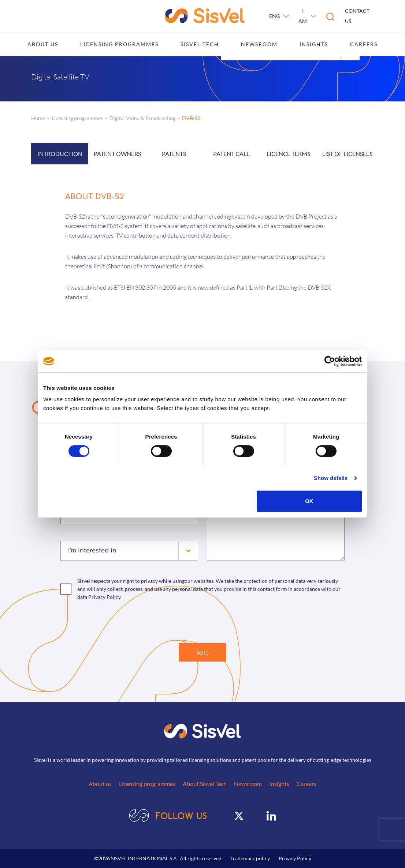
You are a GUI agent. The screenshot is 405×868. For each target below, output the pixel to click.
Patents (174, 154)
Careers (364, 44)
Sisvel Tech (200, 44)
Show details (331, 478)
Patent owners (117, 154)
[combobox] (69, 551)
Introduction (60, 154)
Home (38, 118)
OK (309, 501)
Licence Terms (288, 154)
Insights (314, 44)
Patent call (231, 154)
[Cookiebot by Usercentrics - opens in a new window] (330, 361)
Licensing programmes (119, 44)
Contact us (357, 16)
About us (43, 44)
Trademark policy (250, 858)
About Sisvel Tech (205, 784)
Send (202, 652)
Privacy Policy (295, 858)
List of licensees (347, 154)
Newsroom (259, 44)
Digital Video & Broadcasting (142, 118)
